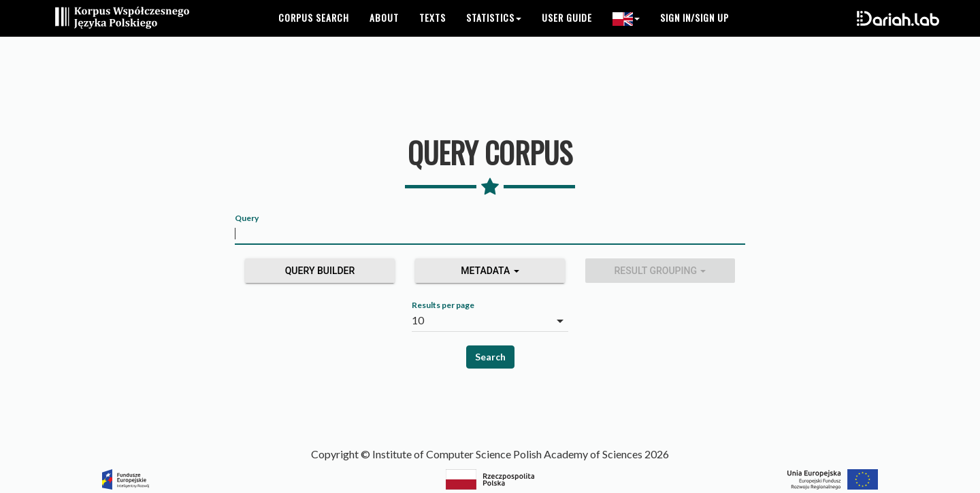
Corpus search (314, 34)
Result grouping (660, 271)
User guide (567, 34)
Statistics (494, 34)
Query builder (320, 271)
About (384, 34)
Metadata (490, 271)
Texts (432, 34)
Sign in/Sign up (695, 34)
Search (490, 357)
